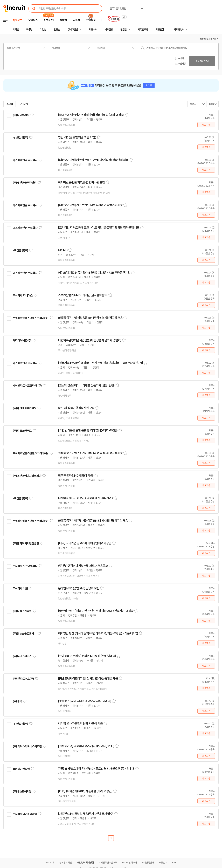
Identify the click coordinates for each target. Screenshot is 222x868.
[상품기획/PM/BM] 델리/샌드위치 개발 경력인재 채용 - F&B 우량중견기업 (100, 363)
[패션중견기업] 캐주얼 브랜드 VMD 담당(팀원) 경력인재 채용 (93, 160)
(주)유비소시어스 (22, 656)
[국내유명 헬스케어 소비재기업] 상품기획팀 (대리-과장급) (91, 115)
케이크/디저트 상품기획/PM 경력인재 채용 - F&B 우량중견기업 (94, 273)
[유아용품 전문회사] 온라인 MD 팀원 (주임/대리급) (87, 656)
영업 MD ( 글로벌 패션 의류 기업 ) (77, 137)
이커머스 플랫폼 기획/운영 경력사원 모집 (81, 183)
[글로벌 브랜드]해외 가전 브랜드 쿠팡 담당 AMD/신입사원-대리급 (96, 611)
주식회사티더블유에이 (25, 814)
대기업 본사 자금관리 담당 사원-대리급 (80, 724)
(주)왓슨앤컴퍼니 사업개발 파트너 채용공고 (83, 566)
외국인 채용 (143, 30)
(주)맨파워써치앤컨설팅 (26, 543)
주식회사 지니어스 (23, 295)
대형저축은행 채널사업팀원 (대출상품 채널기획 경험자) (90, 340)
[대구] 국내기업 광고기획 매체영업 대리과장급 (85, 543)
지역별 (16, 30)
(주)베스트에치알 (22, 791)
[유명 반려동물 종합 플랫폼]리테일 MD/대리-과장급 (88, 431)
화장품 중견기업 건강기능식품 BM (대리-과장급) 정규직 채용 (93, 521)
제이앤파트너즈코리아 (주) (27, 386)
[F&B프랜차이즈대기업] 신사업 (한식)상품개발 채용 (88, 679)
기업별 (43, 30)
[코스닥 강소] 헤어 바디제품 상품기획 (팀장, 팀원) (86, 385)
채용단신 (160, 30)
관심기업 (24, 104)
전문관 (123, 30)
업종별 (57, 30)
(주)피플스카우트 (22, 431)
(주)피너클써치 (21, 115)
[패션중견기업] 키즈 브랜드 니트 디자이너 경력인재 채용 (90, 205)
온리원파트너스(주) (23, 679)
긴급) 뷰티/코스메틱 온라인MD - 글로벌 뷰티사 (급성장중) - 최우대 (96, 769)
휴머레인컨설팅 (21, 769)
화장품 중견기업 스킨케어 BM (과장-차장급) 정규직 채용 (90, 453)
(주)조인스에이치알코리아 (27, 476)
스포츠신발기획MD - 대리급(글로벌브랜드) (83, 295)
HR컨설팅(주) (20, 138)
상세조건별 (73, 30)
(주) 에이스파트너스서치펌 (27, 746)
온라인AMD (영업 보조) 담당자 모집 (79, 588)
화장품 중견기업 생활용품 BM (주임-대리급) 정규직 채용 (90, 318)
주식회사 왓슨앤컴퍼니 (25, 566)
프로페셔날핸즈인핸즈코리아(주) (30, 318)
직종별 (29, 30)
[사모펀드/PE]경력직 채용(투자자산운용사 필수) (86, 814)
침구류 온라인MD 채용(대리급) (76, 476)
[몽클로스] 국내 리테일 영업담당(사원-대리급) (85, 701)
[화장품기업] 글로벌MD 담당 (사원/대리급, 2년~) (86, 746)
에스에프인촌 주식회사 (25, 160)
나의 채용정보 (178, 30)
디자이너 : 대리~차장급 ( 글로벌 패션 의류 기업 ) (85, 498)
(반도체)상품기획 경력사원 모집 (76, 408)
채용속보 (93, 30)
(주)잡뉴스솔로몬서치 (25, 634)
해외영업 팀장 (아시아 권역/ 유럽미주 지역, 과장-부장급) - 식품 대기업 (98, 633)
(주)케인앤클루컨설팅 (25, 183)
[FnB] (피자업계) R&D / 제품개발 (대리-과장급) (85, 791)
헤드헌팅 (109, 30)
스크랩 (10, 104)
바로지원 (206, 125)
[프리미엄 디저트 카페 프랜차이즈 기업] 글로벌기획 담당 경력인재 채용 (99, 228)
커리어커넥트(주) (22, 341)
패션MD (63, 250)
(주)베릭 (17, 701)
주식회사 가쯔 (20, 589)
